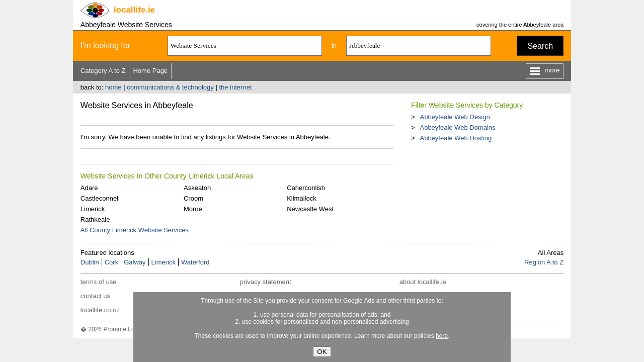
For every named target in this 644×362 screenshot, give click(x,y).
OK (322, 352)
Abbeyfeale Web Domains (457, 127)
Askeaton (197, 188)
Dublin (90, 262)
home (113, 87)
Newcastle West (310, 209)
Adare (89, 188)
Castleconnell (100, 198)
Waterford (195, 262)
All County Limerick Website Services (135, 230)
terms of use (99, 282)
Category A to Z (103, 71)
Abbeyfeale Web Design (455, 117)
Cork (111, 262)
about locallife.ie (423, 282)
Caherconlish (306, 188)
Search (540, 46)
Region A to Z (544, 262)
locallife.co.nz (100, 310)
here (442, 336)
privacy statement (266, 282)
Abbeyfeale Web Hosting (456, 138)
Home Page (150, 71)
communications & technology (170, 87)
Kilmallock (302, 198)
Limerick (93, 209)
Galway (135, 262)
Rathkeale (95, 219)
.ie (134, 10)
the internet (235, 87)
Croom (193, 198)
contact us (95, 296)
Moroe (193, 209)
